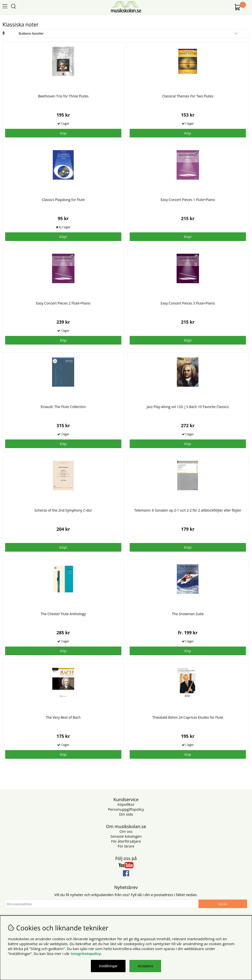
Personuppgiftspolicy (126, 809)
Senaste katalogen (126, 836)
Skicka (223, 904)
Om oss (126, 831)
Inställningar (108, 966)
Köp (188, 651)
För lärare (126, 846)
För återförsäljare (126, 841)
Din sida (126, 814)
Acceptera (145, 966)
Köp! (63, 237)
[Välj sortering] (133, 33)
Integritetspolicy (86, 954)
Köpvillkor (126, 804)
